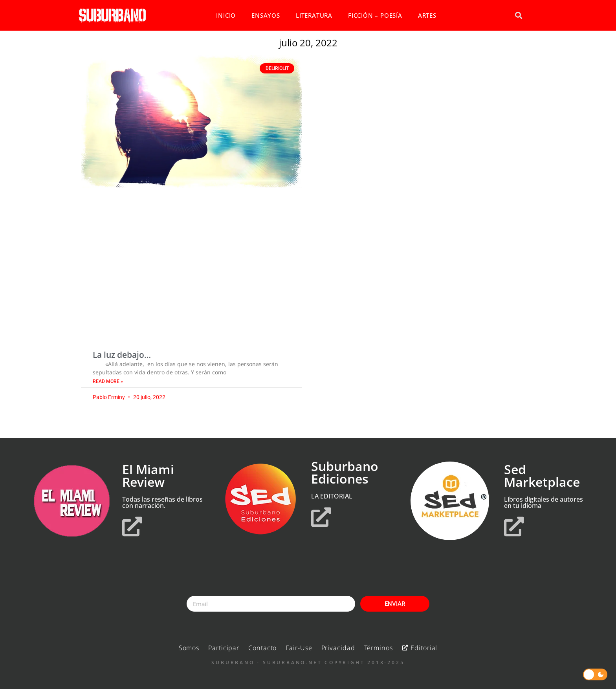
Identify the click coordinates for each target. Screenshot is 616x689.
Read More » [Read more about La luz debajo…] (108, 381)
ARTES (427, 15)
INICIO (226, 15)
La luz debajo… (122, 355)
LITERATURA (314, 15)
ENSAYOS (266, 15)
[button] (518, 16)
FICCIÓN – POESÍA (375, 15)
